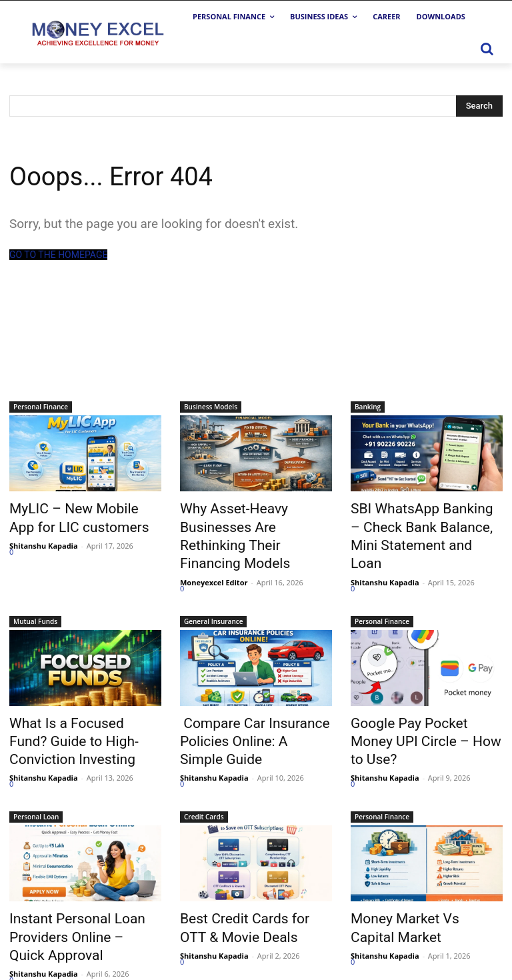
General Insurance (213, 593)
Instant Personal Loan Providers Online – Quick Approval (71, 893)
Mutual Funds (35, 593)
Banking (368, 407)
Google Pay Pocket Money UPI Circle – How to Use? (427, 701)
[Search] (479, 106)
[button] (487, 49)
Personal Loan (36, 778)
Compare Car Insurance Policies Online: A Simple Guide (242, 708)
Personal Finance (41, 407)
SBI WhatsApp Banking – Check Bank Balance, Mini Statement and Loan (415, 522)
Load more (36, 941)
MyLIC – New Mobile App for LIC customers (82, 515)
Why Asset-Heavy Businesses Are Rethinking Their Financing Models (254, 522)
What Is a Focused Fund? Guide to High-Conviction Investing (72, 708)
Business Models (211, 407)
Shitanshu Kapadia (44, 539)
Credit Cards (204, 778)
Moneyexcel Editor (214, 554)
